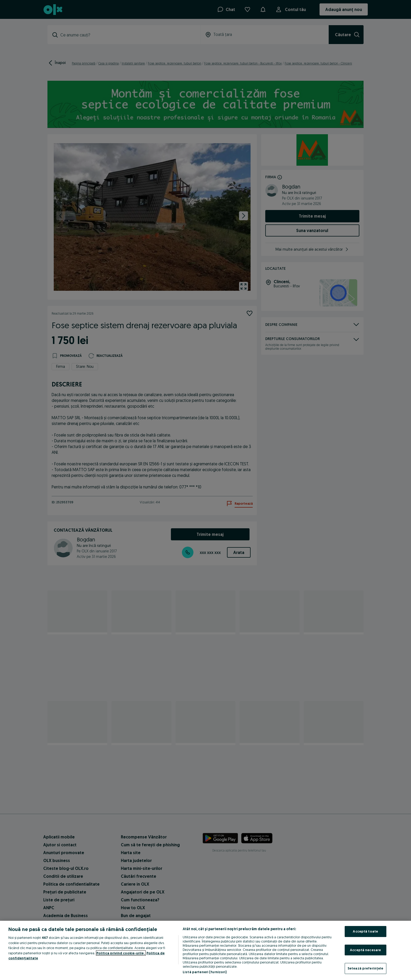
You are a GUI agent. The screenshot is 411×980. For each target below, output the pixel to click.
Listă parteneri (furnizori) (205, 972)
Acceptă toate (365, 931)
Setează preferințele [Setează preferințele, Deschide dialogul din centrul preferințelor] (366, 968)
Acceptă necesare (365, 950)
